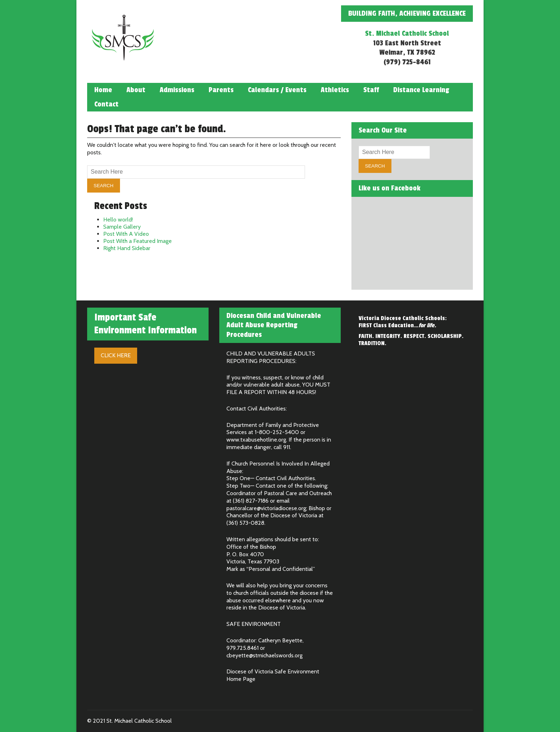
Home (103, 90)
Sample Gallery (122, 227)
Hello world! (118, 220)
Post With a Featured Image (137, 241)
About (136, 90)
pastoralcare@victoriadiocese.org (266, 508)
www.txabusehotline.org (256, 440)
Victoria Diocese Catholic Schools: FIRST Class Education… (403, 322)
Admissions (177, 90)
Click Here (116, 355)
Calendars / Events (277, 90)
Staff (371, 90)
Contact (106, 104)
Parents (221, 90)
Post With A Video (126, 234)
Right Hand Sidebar (127, 248)
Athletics (335, 90)
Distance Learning (421, 90)
